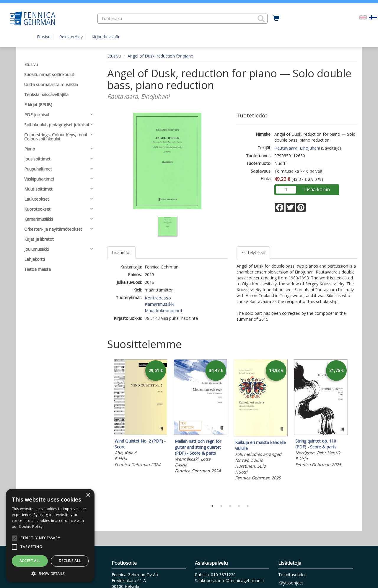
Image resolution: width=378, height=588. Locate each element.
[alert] (50, 535)
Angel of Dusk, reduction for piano (161, 56)
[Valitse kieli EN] (363, 17)
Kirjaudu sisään (106, 37)
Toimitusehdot (292, 575)
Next (354, 429)
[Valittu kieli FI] (373, 17)
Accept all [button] (30, 561)
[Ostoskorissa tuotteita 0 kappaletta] (276, 18)
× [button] (88, 495)
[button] (261, 19)
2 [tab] (221, 506)
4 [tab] (239, 506)
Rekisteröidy (71, 37)
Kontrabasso (158, 298)
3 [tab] (230, 506)
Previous (106, 429)
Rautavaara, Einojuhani (297, 148)
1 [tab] (212, 506)
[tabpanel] (140, 414)
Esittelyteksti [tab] (253, 252)
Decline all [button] (70, 561)
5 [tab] (248, 506)
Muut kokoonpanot (164, 310)
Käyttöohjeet (291, 583)
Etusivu (44, 37)
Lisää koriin (317, 189)
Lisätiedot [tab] (121, 252)
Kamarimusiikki (159, 304)
